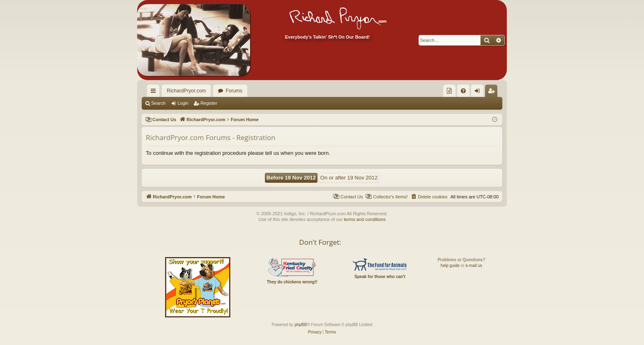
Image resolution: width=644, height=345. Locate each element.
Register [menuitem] (493, 92)
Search (158, 103)
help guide (450, 266)
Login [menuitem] (479, 92)
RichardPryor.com (186, 91)
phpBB (301, 325)
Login (183, 103)
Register (209, 103)
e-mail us (474, 266)
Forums (234, 91)
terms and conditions (365, 219)
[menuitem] (449, 91)
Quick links (155, 92)
